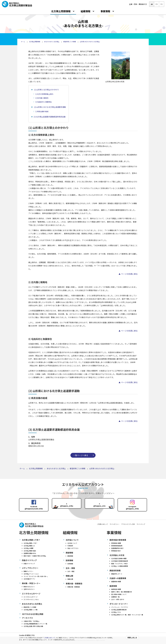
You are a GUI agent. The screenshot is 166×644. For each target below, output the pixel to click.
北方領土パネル (116, 612)
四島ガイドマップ (29, 564)
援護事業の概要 (116, 581)
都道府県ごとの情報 (70, 42)
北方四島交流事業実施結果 (120, 561)
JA (152, 4)
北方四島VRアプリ (29, 579)
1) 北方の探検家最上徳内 (44, 94)
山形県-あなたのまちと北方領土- (90, 42)
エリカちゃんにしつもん (31, 599)
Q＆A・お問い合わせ (118, 599)
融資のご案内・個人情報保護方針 (122, 592)
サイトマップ (141, 524)
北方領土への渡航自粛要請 (120, 566)
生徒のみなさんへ (29, 589)
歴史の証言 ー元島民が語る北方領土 (35, 556)
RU (162, 4)
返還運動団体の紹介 (117, 548)
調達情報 (70, 556)
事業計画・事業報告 (74, 587)
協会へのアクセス (73, 548)
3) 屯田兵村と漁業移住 (43, 102)
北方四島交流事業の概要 (119, 558)
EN (157, 4)
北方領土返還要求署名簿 (119, 610)
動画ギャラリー (28, 571)
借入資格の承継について (119, 594)
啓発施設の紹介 (116, 551)
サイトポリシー (115, 524)
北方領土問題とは (29, 546)
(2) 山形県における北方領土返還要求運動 (50, 107)
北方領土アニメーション (31, 574)
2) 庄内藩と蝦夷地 (42, 98)
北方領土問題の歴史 (30, 551)
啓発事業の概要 (116, 543)
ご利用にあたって (49, 638)
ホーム (23, 42)
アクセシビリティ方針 (128, 524)
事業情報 (106, 11)
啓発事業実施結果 (117, 546)
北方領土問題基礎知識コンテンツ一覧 (35, 624)
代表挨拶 (70, 546)
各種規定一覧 (115, 597)
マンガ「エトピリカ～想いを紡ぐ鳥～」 (36, 576)
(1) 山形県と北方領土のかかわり (46, 90)
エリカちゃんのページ (31, 597)
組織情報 (86, 11)
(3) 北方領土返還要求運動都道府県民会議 (50, 117)
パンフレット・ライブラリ (120, 607)
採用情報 (70, 564)
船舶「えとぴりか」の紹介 (120, 564)
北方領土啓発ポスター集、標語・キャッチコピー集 (127, 615)
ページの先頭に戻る (129, 274)
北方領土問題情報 (61, 11)
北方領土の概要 (28, 548)
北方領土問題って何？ (30, 543)
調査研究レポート (117, 574)
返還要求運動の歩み (30, 553)
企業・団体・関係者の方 (138, 4)
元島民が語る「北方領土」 (32, 621)
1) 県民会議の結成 (42, 111)
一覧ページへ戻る (81, 455)
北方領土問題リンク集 (31, 610)
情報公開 (70, 579)
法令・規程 (71, 571)
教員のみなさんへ (29, 587)
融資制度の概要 (116, 589)
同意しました (132, 638)
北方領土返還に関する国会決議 (33, 626)
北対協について (72, 543)
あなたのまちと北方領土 (52, 42)
